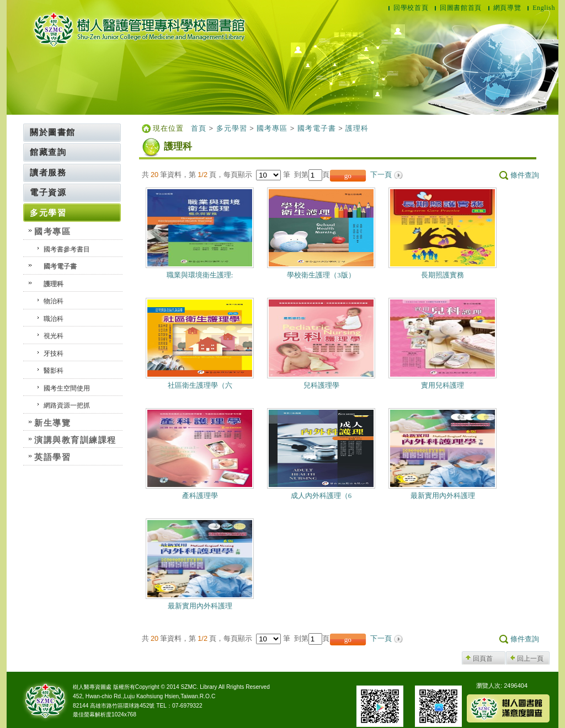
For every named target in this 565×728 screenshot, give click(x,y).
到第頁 (312, 175)
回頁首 (483, 659)
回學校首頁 (411, 8)
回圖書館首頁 (461, 8)
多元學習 (48, 213)
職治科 (54, 319)
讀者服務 (48, 172)
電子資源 (48, 192)
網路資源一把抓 (67, 405)
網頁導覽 (507, 8)
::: (21, 127)
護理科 (54, 284)
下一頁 (381, 175)
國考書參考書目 (67, 249)
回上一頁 (530, 659)
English (544, 8)
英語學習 (52, 457)
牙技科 (54, 354)
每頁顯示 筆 (259, 175)
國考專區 (52, 231)
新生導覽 (52, 423)
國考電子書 (60, 266)
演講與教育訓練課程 (75, 440)
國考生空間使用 (67, 388)
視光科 (54, 336)
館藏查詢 (48, 152)
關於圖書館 (53, 132)
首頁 (199, 129)
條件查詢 (525, 175)
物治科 (54, 301)
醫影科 (54, 371)
